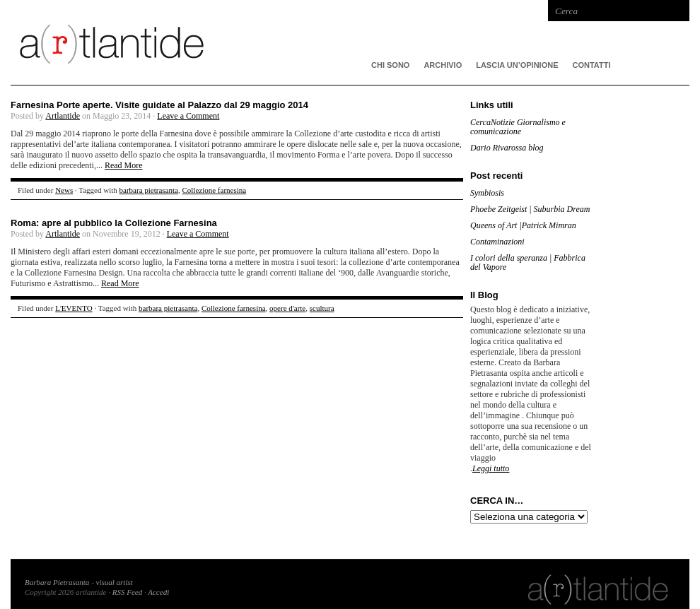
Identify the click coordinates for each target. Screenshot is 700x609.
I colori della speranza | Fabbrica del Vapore (528, 262)
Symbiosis (487, 193)
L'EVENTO (74, 308)
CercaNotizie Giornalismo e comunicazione (518, 127)
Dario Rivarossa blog (507, 148)
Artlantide (63, 116)
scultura (322, 308)
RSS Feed (127, 592)
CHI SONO (390, 65)
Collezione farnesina (214, 190)
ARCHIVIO (443, 65)
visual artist (115, 582)
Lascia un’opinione (517, 65)
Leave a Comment (188, 116)
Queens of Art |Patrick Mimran (523, 225)
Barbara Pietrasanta (57, 582)
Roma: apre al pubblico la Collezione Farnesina (114, 223)
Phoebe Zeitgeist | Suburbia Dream (530, 209)
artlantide (223, 42)
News (64, 190)
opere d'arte (287, 308)
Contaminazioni (497, 242)
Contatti (592, 65)
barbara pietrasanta (149, 190)
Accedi (158, 592)
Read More (124, 165)
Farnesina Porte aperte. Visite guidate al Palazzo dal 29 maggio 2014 (159, 105)
